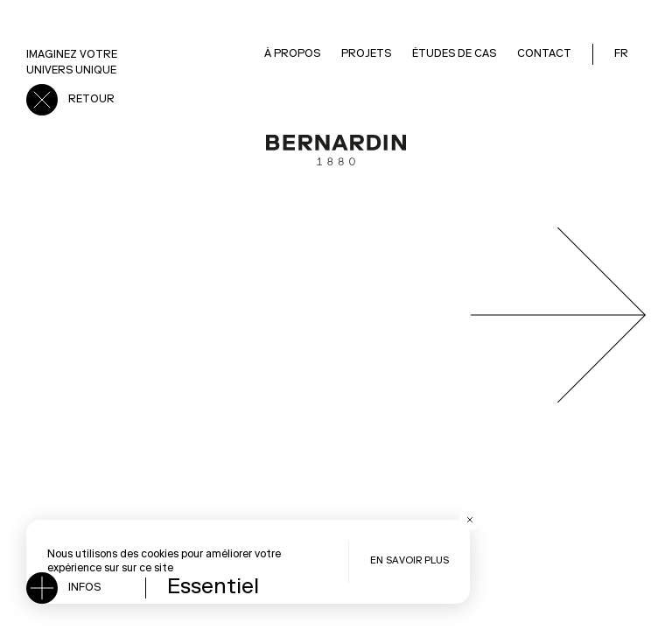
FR (621, 54)
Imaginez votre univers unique (72, 63)
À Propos (292, 54)
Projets (366, 54)
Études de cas (454, 54)
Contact (544, 54)
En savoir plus (409, 561)
